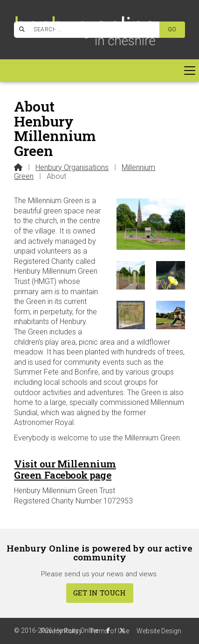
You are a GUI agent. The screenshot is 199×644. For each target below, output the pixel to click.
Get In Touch (99, 593)
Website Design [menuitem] (159, 631)
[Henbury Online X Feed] (122, 630)
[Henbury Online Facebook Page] (57, 28)
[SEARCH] (91, 30)
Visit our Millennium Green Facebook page (65, 469)
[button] (99, 71)
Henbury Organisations (72, 167)
